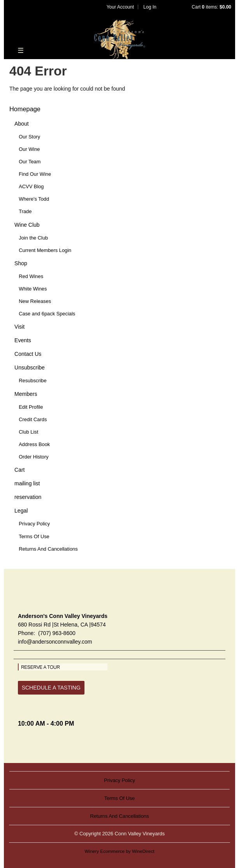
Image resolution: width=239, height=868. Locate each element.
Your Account (120, 7)
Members (26, 394)
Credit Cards (33, 419)
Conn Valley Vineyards (120, 39)
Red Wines (31, 276)
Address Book (34, 444)
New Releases (35, 301)
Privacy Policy (34, 524)
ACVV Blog (31, 186)
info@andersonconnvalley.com (55, 642)
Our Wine (29, 149)
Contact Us (28, 354)
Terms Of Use (34, 536)
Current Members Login (45, 250)
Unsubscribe (30, 367)
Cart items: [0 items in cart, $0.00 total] (212, 7)
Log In (150, 7)
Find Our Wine (35, 174)
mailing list (27, 483)
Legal (21, 511)
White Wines (33, 289)
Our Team (30, 162)
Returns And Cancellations (48, 549)
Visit (19, 327)
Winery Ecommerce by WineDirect (119, 851)
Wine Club (27, 225)
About (22, 124)
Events (23, 340)
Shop (21, 263)
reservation (28, 497)
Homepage (25, 109)
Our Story (29, 137)
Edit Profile (31, 407)
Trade (25, 211)
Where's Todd (34, 199)
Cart (19, 470)
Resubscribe (33, 381)
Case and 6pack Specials (47, 314)
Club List (28, 432)
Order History (33, 457)
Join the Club (33, 238)
